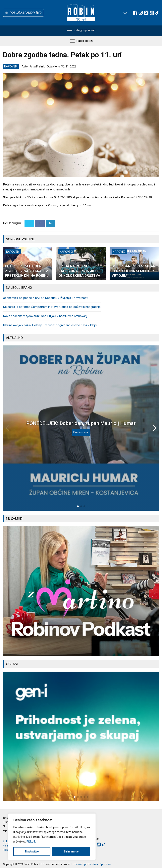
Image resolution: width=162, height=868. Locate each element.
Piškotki (31, 842)
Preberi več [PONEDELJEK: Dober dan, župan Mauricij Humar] (81, 432)
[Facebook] (40, 223)
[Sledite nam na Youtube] (152, 13)
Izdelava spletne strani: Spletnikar (92, 864)
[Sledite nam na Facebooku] (135, 13)
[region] (52, 837)
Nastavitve (32, 851)
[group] (81, 591)
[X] (29, 223)
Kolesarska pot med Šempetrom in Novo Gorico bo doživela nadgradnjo (52, 307)
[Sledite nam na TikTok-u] (157, 13)
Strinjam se (71, 851)
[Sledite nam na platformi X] (146, 13)
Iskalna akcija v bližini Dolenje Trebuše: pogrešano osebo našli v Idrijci (50, 325)
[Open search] (126, 13)
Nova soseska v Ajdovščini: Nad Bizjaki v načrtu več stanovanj (45, 316)
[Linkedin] (50, 223)
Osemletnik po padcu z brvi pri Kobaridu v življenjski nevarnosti (46, 298)
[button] (23, 13)
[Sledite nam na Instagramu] (141, 13)
